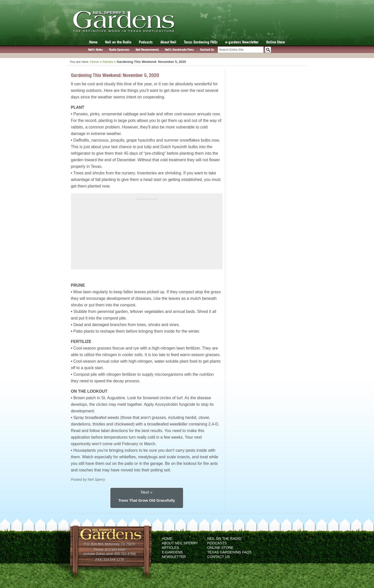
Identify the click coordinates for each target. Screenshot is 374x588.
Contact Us (207, 50)
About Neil (168, 42)
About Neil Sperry (180, 543)
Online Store (276, 42)
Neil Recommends (147, 50)
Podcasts (146, 42)
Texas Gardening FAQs (201, 42)
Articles (108, 62)
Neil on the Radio (118, 42)
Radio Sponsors (119, 50)
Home (93, 42)
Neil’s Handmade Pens (179, 50)
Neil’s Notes (96, 50)
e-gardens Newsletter (242, 42)
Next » (146, 492)
